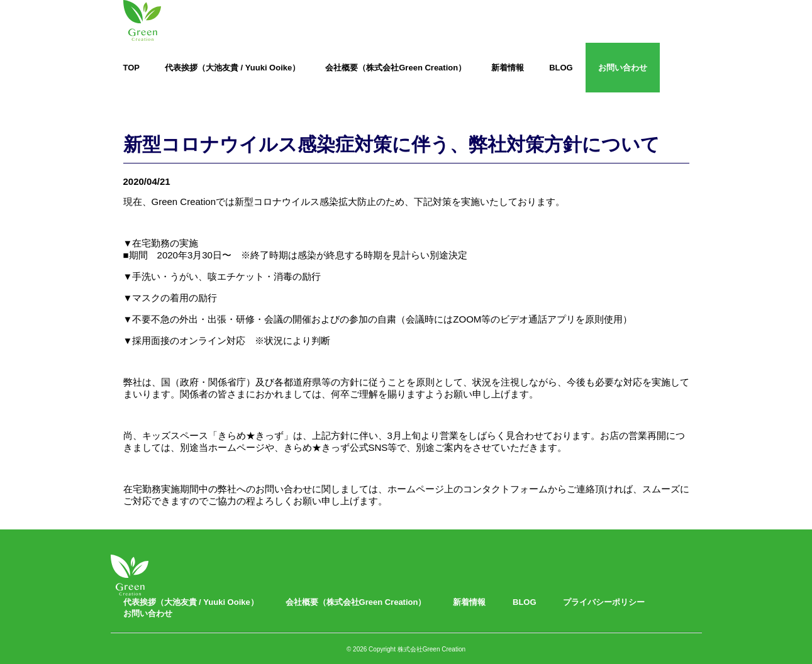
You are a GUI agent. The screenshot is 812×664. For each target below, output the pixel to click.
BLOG (561, 68)
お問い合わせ (623, 68)
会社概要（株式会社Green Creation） (396, 68)
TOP (132, 68)
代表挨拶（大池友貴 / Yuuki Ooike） (232, 68)
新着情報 (508, 68)
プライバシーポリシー (604, 602)
